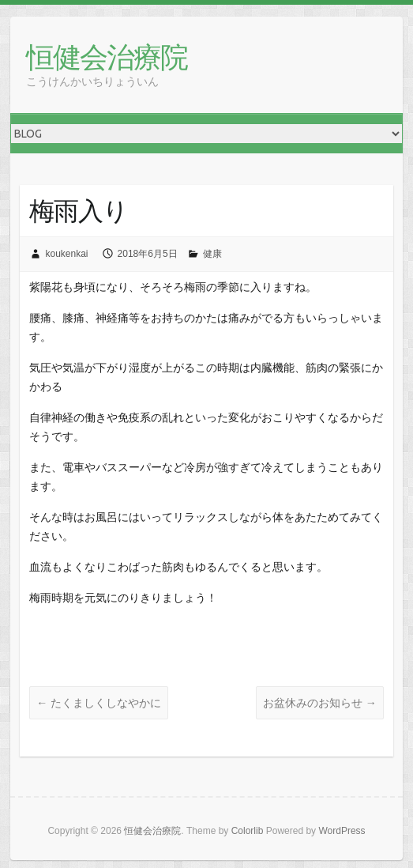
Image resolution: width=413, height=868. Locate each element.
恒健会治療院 (107, 57)
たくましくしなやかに (99, 703)
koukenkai (66, 254)
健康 (212, 254)
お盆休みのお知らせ (320, 703)
